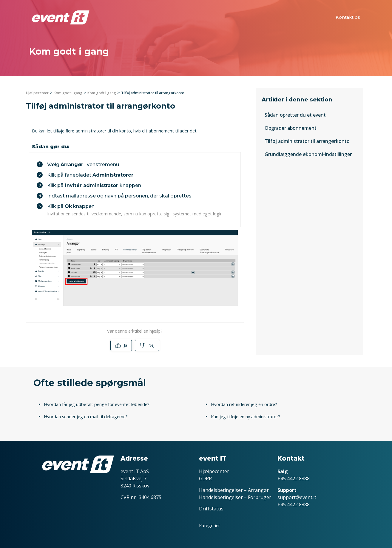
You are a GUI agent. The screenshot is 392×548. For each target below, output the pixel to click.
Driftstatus (211, 509)
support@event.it (297, 497)
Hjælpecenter (37, 93)
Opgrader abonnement (291, 128)
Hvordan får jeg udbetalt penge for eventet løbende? (97, 404)
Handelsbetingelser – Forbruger (235, 497)
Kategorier (209, 525)
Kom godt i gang (68, 93)
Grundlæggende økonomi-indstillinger (308, 154)
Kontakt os (348, 17)
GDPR (205, 478)
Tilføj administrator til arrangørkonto (307, 141)
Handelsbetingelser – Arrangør (234, 490)
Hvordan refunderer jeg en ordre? (244, 404)
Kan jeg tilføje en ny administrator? (246, 417)
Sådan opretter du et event (295, 115)
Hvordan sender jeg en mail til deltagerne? (86, 417)
